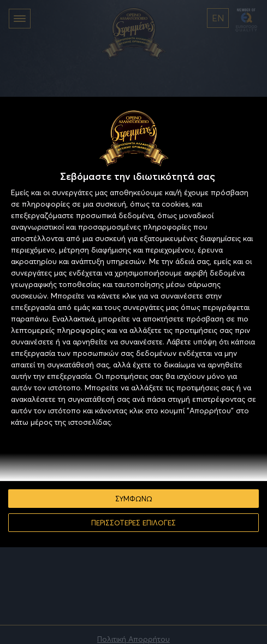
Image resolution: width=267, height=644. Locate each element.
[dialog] (133, 322)
